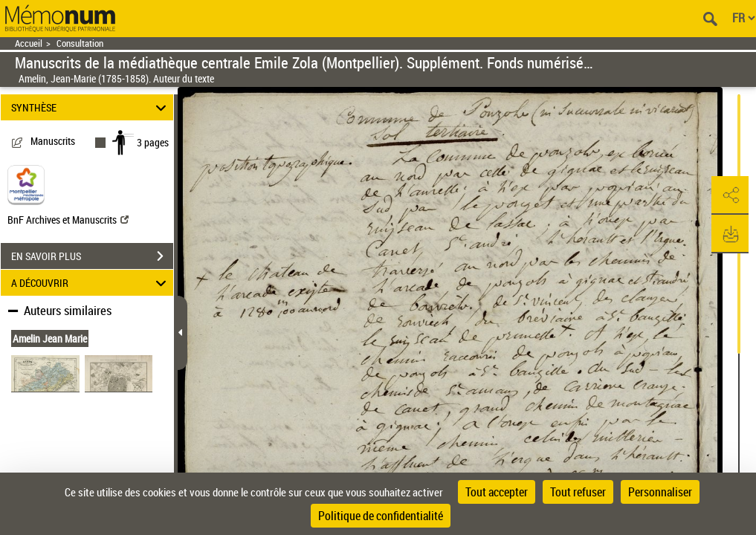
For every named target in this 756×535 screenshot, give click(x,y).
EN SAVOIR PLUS (92, 256)
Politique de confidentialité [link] (381, 516)
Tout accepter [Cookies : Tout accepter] (497, 492)
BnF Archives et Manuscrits (68, 220)
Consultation (80, 43)
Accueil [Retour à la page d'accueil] (29, 43)
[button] (730, 195)
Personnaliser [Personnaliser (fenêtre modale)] (660, 492)
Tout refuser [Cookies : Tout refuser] (578, 492)
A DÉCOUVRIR (91, 283)
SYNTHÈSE (91, 107)
